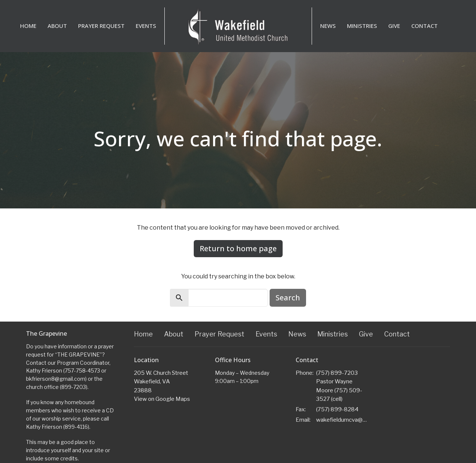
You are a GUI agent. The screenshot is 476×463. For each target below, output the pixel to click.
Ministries (362, 26)
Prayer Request (101, 26)
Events (146, 26)
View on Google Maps (162, 399)
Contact (424, 26)
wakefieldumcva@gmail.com (343, 420)
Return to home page (238, 248)
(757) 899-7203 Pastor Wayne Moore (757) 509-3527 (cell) (339, 386)
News (328, 26)
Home (28, 26)
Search (288, 298)
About (57, 26)
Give (394, 26)
